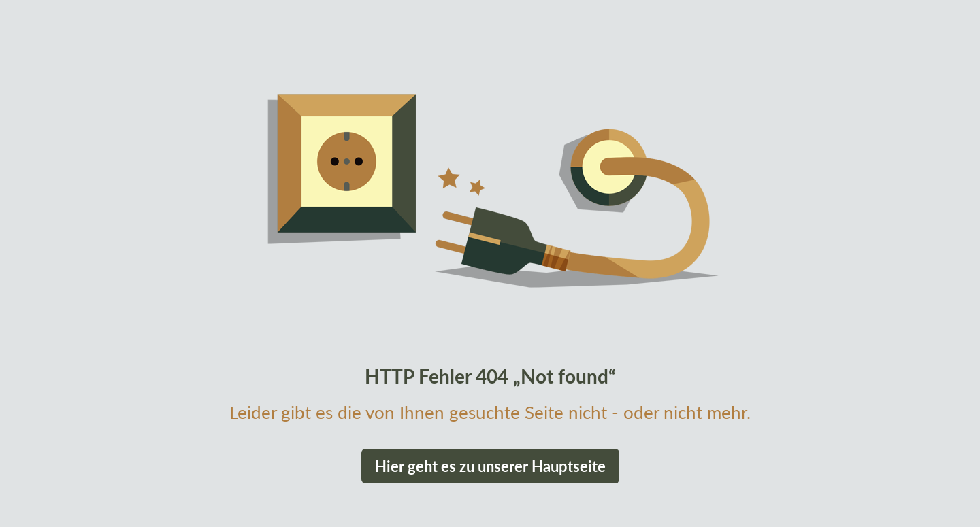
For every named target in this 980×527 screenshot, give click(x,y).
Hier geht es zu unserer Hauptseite (490, 466)
